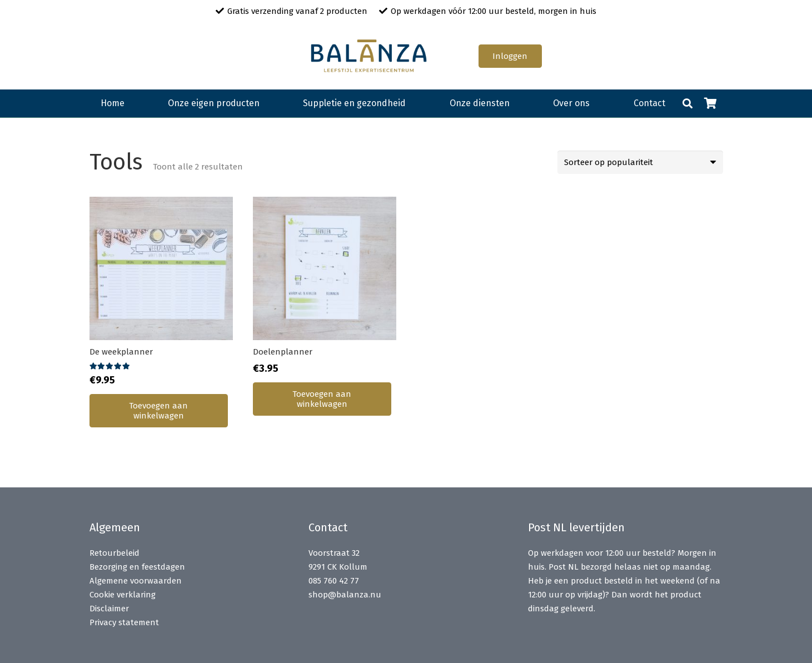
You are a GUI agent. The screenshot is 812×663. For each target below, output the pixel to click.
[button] (688, 103)
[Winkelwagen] (711, 103)
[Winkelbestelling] (640, 162)
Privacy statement (124, 622)
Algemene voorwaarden (136, 581)
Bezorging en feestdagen (137, 567)
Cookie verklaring (123, 595)
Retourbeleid (114, 553)
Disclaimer (109, 609)
